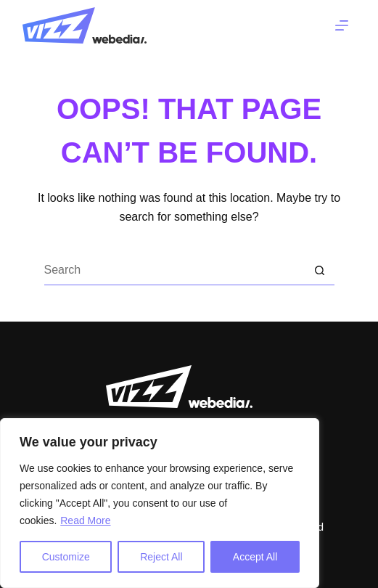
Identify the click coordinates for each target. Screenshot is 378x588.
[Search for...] (175, 271)
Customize (66, 557)
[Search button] (320, 271)
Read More (85, 520)
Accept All (255, 557)
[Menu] (342, 25)
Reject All (161, 557)
